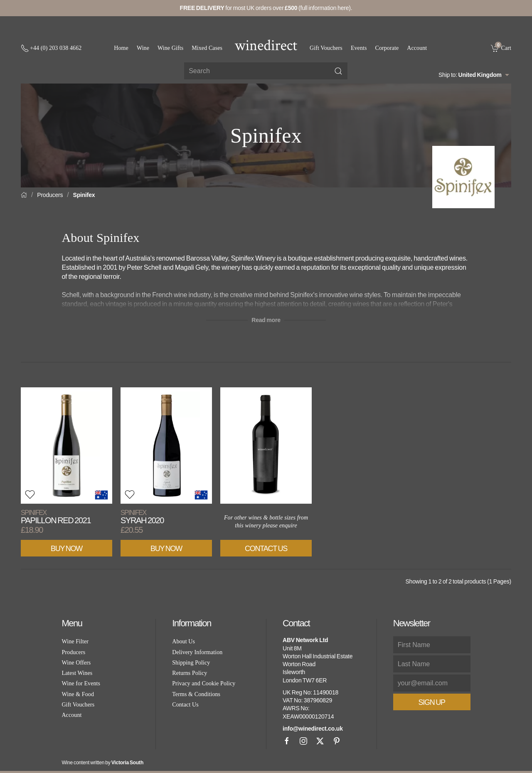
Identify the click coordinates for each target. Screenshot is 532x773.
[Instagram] (303, 741)
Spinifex (84, 195)
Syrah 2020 (142, 517)
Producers (50, 195)
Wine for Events (81, 683)
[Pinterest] (337, 741)
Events (359, 48)
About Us (183, 641)
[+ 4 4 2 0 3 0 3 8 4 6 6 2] (51, 48)
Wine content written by (102, 763)
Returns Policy (190, 673)
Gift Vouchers (326, 48)
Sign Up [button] (432, 702)
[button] (30, 495)
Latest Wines (77, 673)
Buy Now (66, 549)
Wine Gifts (170, 48)
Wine (143, 48)
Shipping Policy (191, 663)
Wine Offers (76, 663)
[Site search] (266, 71)
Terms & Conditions (196, 694)
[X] (320, 741)
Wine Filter (75, 641)
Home (121, 48)
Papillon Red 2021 (56, 517)
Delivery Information (197, 652)
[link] (501, 48)
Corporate (387, 48)
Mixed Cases (207, 48)
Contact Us (266, 549)
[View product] (66, 446)
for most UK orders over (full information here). (266, 8)
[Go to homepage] (266, 45)
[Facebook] (287, 741)
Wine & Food (78, 694)
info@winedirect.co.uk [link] (313, 729)
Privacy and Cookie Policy (204, 683)
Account (417, 48)
